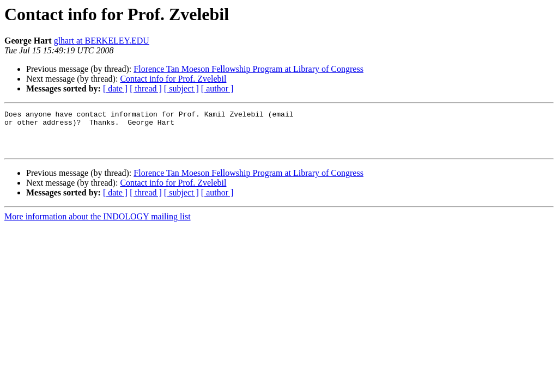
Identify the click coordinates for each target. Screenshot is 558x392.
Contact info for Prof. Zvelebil (173, 79)
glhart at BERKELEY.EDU (102, 41)
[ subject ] (181, 88)
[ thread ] (146, 88)
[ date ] (115, 88)
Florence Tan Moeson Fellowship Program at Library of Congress (248, 69)
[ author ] (217, 88)
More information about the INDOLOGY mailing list (98, 225)
